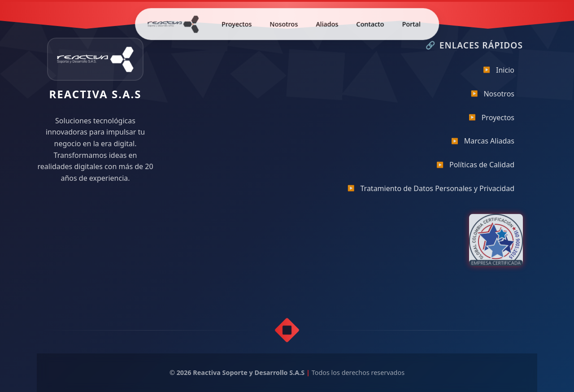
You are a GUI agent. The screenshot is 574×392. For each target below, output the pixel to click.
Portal (411, 23)
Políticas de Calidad (475, 168)
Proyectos (237, 23)
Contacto (370, 23)
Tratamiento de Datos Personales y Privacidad (431, 191)
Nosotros (284, 23)
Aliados (327, 23)
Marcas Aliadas (483, 144)
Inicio (499, 73)
